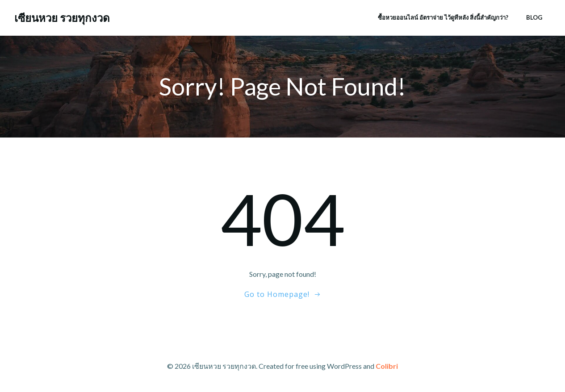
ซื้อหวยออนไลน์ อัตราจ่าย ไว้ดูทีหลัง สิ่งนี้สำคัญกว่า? (443, 17)
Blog (534, 17)
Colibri (387, 366)
